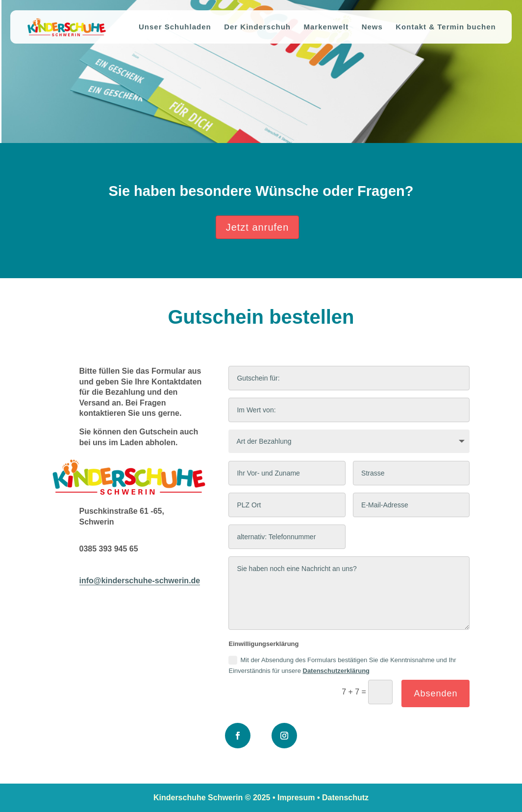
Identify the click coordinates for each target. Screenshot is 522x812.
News (372, 27)
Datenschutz (345, 798)
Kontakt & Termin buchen (446, 27)
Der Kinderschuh (257, 27)
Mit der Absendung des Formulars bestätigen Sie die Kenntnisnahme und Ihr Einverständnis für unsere (342, 665)
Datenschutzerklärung (336, 671)
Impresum (296, 798)
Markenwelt (326, 27)
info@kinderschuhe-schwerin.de (140, 581)
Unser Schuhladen (175, 27)
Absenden (435, 693)
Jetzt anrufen (258, 227)
